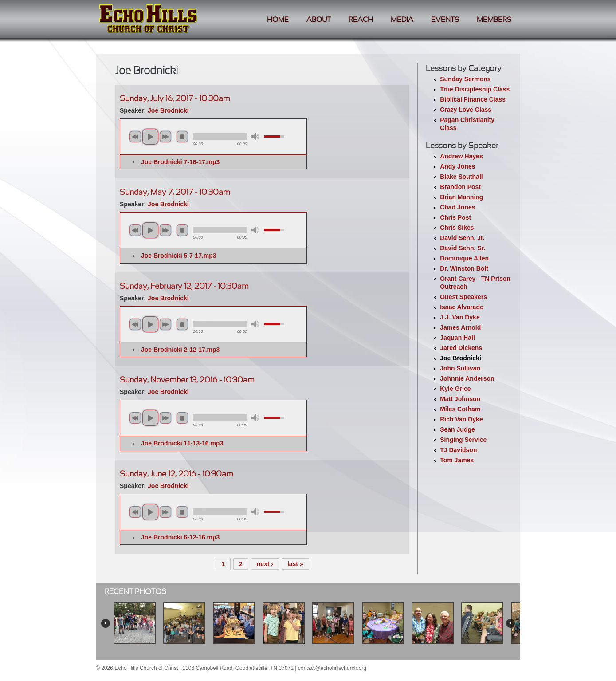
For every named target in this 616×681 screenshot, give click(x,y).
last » (295, 564)
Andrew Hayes (461, 156)
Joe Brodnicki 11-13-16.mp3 (182, 443)
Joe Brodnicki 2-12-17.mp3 (180, 350)
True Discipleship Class (475, 89)
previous (135, 137)
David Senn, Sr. (463, 248)
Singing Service (463, 440)
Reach (361, 20)
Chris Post (455, 217)
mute (255, 136)
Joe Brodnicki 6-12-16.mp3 (180, 537)
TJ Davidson (458, 450)
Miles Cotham (460, 409)
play (150, 137)
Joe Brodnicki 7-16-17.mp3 (180, 162)
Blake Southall (461, 177)
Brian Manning (461, 197)
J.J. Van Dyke (460, 317)
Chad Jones (457, 207)
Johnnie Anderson (467, 378)
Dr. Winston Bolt (464, 268)
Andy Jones (457, 166)
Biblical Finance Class (473, 99)
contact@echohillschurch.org (332, 668)
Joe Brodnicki (461, 358)
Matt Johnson (460, 399)
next (165, 137)
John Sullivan (460, 368)
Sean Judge (457, 429)
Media (402, 20)
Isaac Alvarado (462, 307)
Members (494, 20)
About (319, 20)
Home (278, 20)
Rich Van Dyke (461, 419)
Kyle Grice (455, 389)
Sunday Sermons (465, 79)
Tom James (457, 460)
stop (182, 137)
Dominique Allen (464, 258)
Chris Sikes (457, 228)
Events (445, 20)
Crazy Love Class (466, 110)
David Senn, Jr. (462, 238)
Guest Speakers (463, 297)
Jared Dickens (461, 348)
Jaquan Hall (457, 338)
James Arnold (460, 327)
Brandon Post (460, 187)
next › (265, 564)
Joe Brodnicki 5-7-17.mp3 (179, 256)
